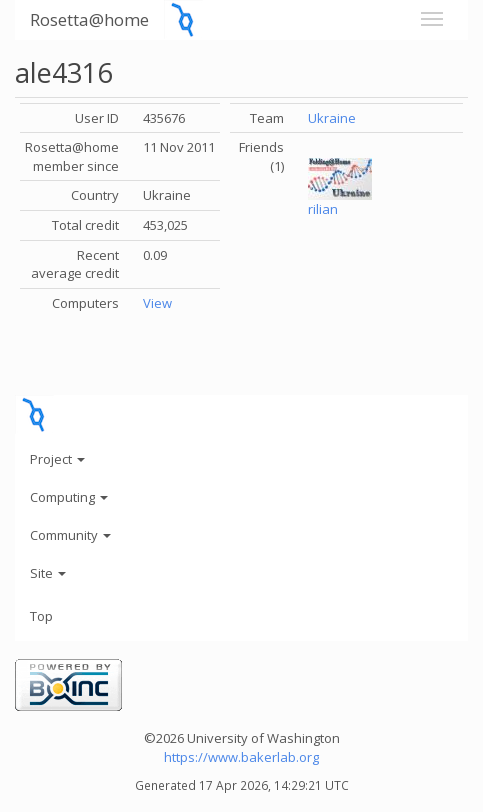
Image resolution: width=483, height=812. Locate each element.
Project (57, 459)
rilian (323, 209)
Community (70, 535)
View (157, 303)
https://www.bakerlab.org (241, 757)
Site (48, 573)
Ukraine (332, 118)
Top (41, 616)
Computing (69, 497)
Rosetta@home (89, 19)
